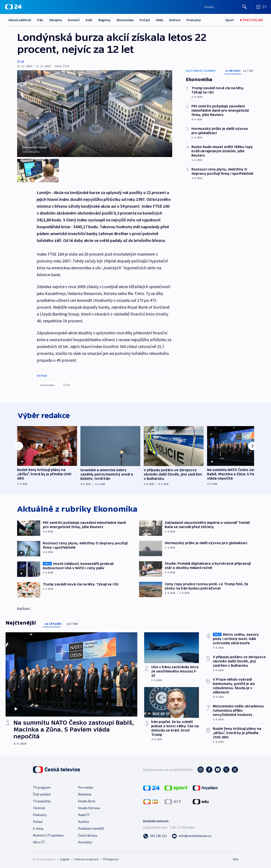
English (65, 859)
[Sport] (230, 20)
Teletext (39, 807)
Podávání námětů (91, 828)
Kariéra (83, 821)
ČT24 (20, 62)
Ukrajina (56, 20)
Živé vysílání (42, 794)
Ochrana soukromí (86, 859)
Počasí (145, 20)
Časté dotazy (88, 835)
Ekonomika (125, 20)
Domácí (74, 20)
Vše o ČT (39, 841)
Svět (89, 20)
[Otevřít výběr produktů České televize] (261, 7)
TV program (42, 787)
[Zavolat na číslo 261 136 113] (155, 835)
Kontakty (85, 841)
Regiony (104, 20)
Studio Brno (87, 800)
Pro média (86, 787)
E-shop (38, 828)
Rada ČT (84, 814)
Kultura (175, 20)
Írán (40, 20)
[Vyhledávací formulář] (226, 7)
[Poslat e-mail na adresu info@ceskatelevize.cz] (192, 835)
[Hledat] (244, 7)
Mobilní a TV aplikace (48, 835)
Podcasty (194, 20)
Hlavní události (20, 20)
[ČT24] (13, 7)
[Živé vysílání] (251, 20)
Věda (159, 20)
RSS (236, 859)
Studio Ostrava (89, 807)
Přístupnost (111, 859)
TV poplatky (42, 800)
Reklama (85, 794)
